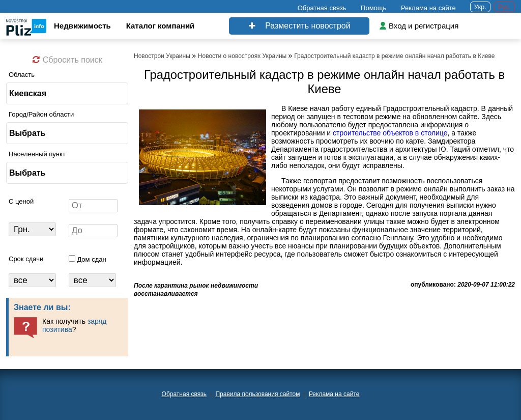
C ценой (21, 201)
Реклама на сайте (428, 8)
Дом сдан (91, 259)
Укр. (480, 7)
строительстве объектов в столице (390, 133)
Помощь (373, 8)
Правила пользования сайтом (257, 394)
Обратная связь (322, 8)
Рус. (504, 7)
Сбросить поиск (67, 60)
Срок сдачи (26, 259)
